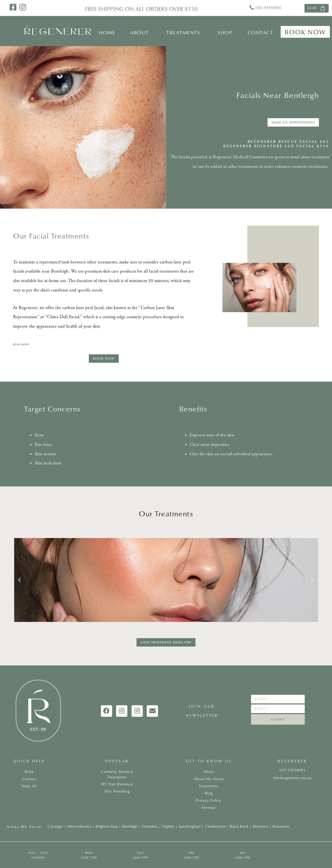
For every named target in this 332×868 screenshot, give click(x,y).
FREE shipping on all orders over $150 (141, 9)
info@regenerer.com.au (293, 778)
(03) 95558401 (269, 8)
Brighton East (107, 826)
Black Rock (239, 826)
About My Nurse (209, 779)
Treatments (183, 32)
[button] (141, 32)
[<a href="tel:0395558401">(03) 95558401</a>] (252, 8)
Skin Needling (117, 791)
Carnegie (55, 826)
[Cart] (317, 8)
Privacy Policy (209, 800)
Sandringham (190, 826)
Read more (21, 344)
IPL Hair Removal (117, 784)
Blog (209, 793)
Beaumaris (281, 826)
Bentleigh (130, 826)
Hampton (150, 826)
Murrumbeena (79, 826)
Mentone (260, 826)
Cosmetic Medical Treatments (117, 774)
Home (107, 32)
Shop (225, 32)
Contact (260, 32)
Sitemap (209, 807)
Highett (168, 826)
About (139, 32)
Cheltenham (215, 826)
